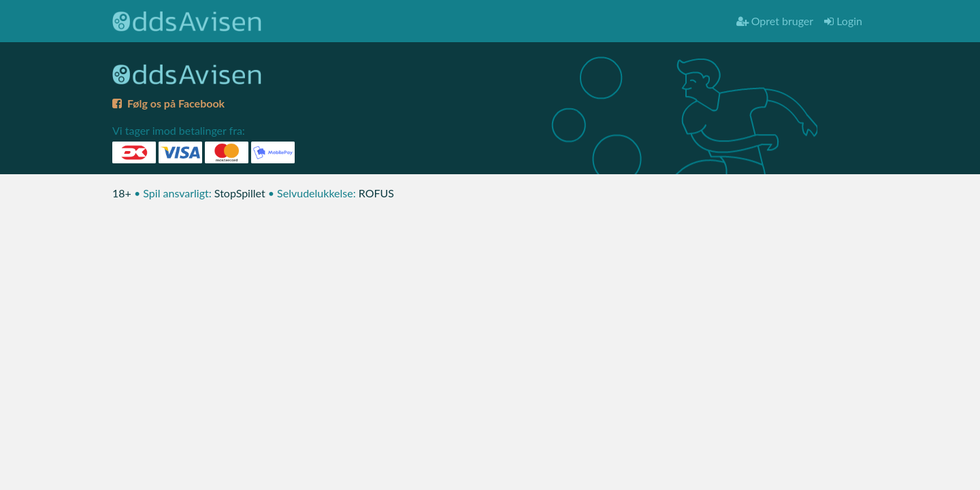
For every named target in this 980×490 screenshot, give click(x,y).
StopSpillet (240, 193)
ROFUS (376, 193)
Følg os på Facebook (168, 103)
